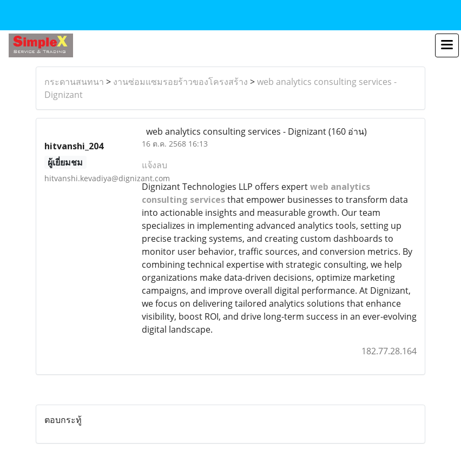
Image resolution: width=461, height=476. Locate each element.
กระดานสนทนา (74, 82)
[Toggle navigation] (447, 45)
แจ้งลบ (154, 165)
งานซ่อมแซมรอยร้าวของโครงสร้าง (180, 82)
